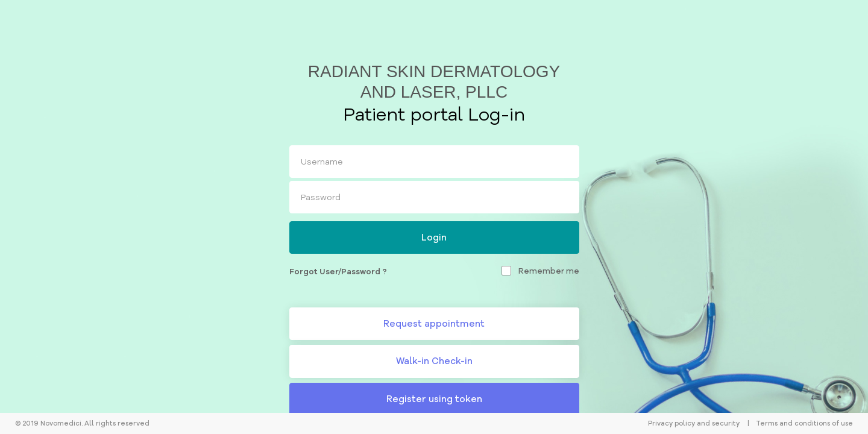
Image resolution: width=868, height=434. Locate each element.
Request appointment (434, 323)
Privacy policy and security (694, 423)
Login (434, 237)
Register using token (434, 399)
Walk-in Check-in (434, 361)
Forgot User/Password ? (338, 271)
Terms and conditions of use (804, 423)
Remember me (549, 271)
